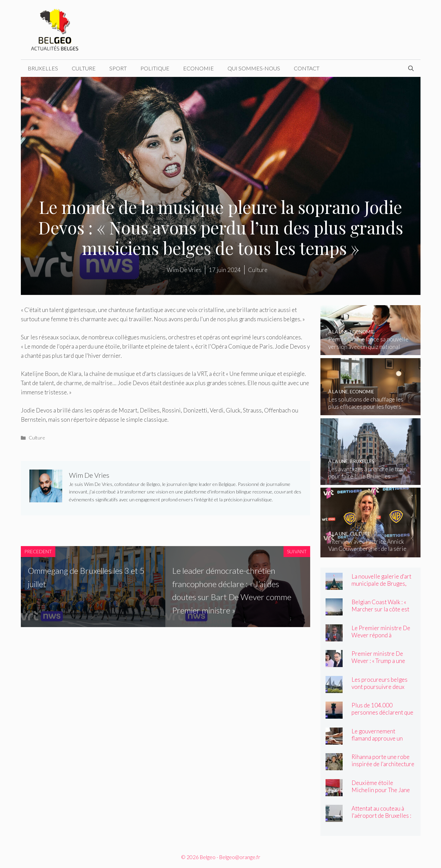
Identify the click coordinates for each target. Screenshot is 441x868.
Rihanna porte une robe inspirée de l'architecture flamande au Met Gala (383, 764)
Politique (155, 68)
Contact (307, 68)
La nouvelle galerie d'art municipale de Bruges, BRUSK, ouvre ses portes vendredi (383, 587)
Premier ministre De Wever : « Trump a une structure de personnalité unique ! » (383, 664)
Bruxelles (43, 68)
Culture (84, 68)
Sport (118, 68)
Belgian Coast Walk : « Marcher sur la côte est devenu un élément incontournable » (380, 613)
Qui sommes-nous (254, 68)
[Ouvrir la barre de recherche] (411, 68)
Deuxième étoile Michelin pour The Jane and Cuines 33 (381, 790)
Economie (198, 68)
